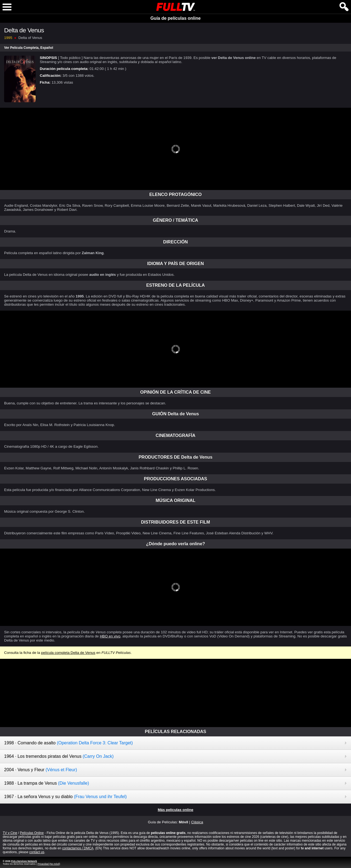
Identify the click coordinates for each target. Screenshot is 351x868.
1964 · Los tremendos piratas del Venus (59, 756)
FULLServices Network (24, 861)
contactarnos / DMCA (78, 848)
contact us (37, 852)
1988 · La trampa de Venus (47, 783)
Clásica (197, 822)
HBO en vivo (110, 636)
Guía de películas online (175, 18)
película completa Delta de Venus (68, 653)
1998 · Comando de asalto (68, 743)
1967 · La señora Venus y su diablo (65, 797)
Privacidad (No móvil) (49, 864)
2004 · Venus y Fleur (41, 770)
